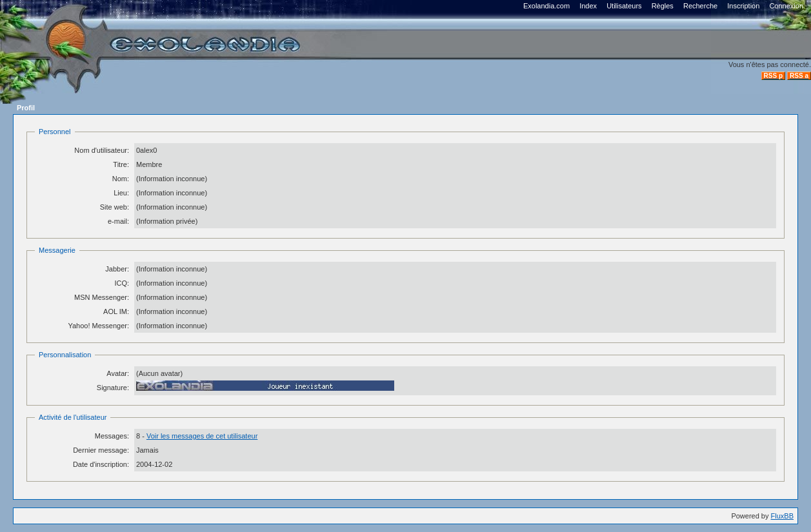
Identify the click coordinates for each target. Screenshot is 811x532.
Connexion (786, 6)
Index (588, 6)
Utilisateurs (624, 6)
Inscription (743, 6)
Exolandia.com (546, 6)
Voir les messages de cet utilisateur (202, 436)
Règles (663, 6)
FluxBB (782, 516)
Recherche (700, 6)
